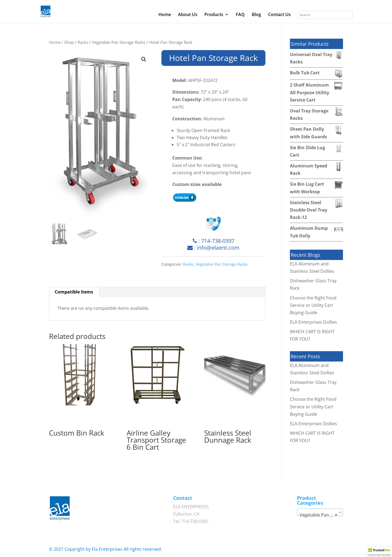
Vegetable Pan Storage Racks (119, 42)
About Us (188, 15)
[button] (144, 59)
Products (214, 15)
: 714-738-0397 (214, 241)
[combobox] (320, 512)
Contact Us (279, 15)
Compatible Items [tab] (74, 292)
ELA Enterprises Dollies (313, 322)
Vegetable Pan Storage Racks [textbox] (321, 515)
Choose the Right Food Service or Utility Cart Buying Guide (313, 305)
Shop (69, 42)
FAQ (240, 15)
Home (165, 15)
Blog (256, 15)
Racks (83, 42)
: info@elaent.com (213, 248)
